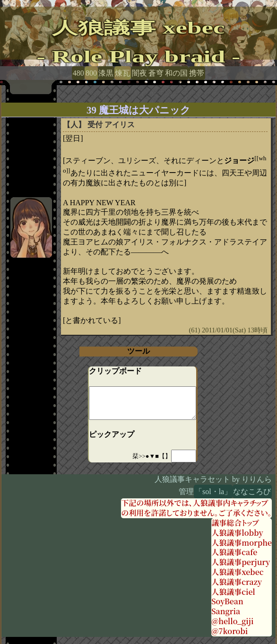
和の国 (176, 73)
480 (78, 73)
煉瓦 (122, 73)
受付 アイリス (111, 125)
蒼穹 (156, 73)
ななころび (252, 492)
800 (91, 73)
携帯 (197, 73)
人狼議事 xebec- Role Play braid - (139, 42)
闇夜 (139, 73)
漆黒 (106, 73)
